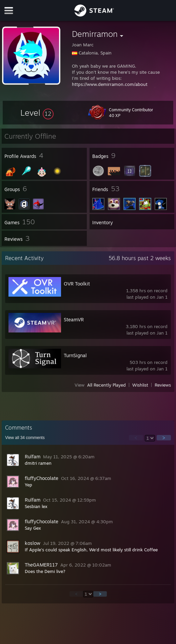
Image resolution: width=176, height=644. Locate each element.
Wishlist (140, 385)
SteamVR (74, 319)
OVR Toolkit (77, 284)
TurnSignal (75, 355)
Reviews (163, 385)
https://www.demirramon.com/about (110, 84)
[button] (37, 113)
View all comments (25, 438)
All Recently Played (106, 385)
